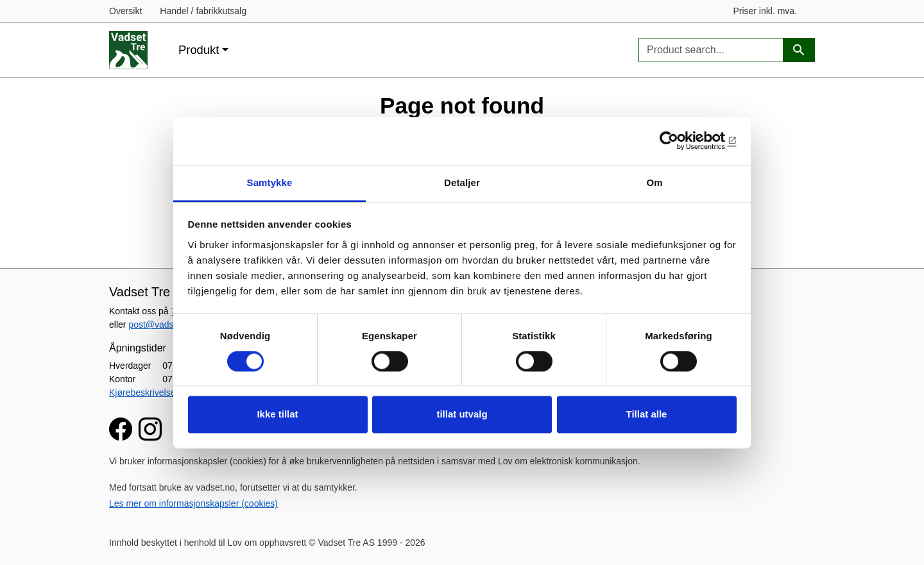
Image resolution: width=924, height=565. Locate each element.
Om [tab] (654, 182)
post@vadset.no (161, 325)
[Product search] (799, 50)
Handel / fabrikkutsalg (203, 11)
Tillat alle (647, 415)
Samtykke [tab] (270, 182)
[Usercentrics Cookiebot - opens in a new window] (680, 140)
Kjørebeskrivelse (142, 392)
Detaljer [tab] (462, 182)
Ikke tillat (277, 415)
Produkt (199, 50)
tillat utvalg (462, 415)
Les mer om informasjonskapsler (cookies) (193, 503)
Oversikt (125, 11)
